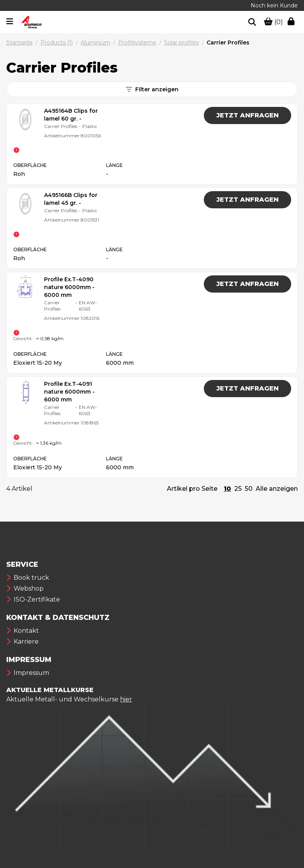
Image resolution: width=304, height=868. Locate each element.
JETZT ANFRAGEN (247, 115)
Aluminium (95, 43)
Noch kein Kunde (274, 5)
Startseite (19, 43)
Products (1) (57, 43)
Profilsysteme (137, 43)
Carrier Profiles (228, 43)
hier (126, 699)
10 (227, 489)
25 (238, 489)
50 (249, 489)
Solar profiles (181, 43)
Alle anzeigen (277, 489)
